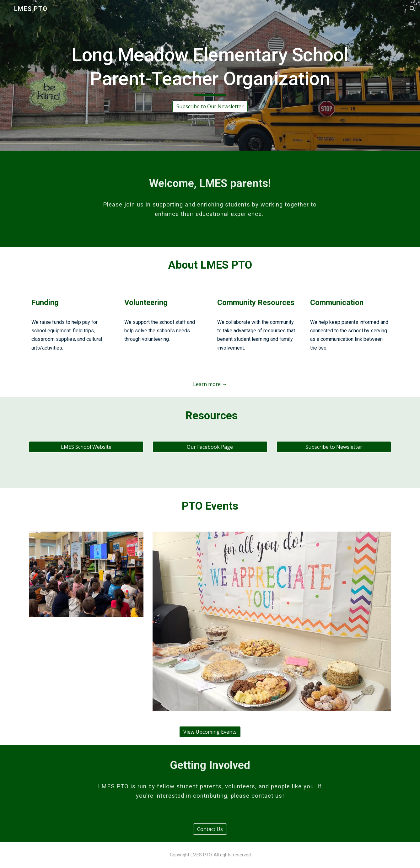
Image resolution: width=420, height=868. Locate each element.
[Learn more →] (210, 384)
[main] (210, 70)
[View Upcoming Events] (210, 732)
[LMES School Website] (86, 447)
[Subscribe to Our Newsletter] (210, 106)
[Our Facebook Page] (210, 447)
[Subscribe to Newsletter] (334, 447)
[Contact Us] (210, 829)
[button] (412, 9)
